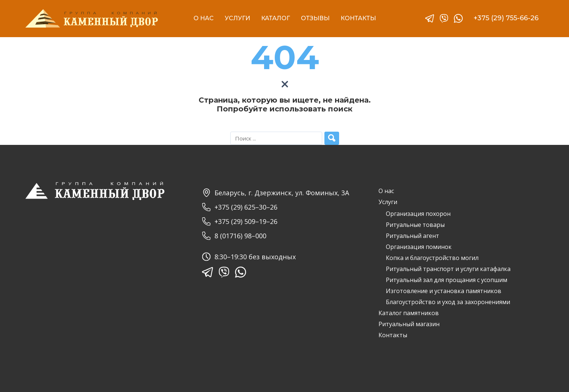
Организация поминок (419, 247)
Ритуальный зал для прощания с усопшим (447, 280)
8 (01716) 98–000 (234, 236)
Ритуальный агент (412, 236)
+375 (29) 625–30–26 (240, 207)
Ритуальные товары (415, 225)
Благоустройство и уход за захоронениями (448, 302)
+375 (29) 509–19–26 (240, 221)
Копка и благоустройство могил (432, 258)
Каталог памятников (409, 313)
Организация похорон (418, 214)
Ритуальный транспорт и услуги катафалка (448, 269)
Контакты (393, 335)
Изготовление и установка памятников (444, 291)
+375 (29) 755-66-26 (506, 18)
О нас (386, 191)
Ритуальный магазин (409, 324)
